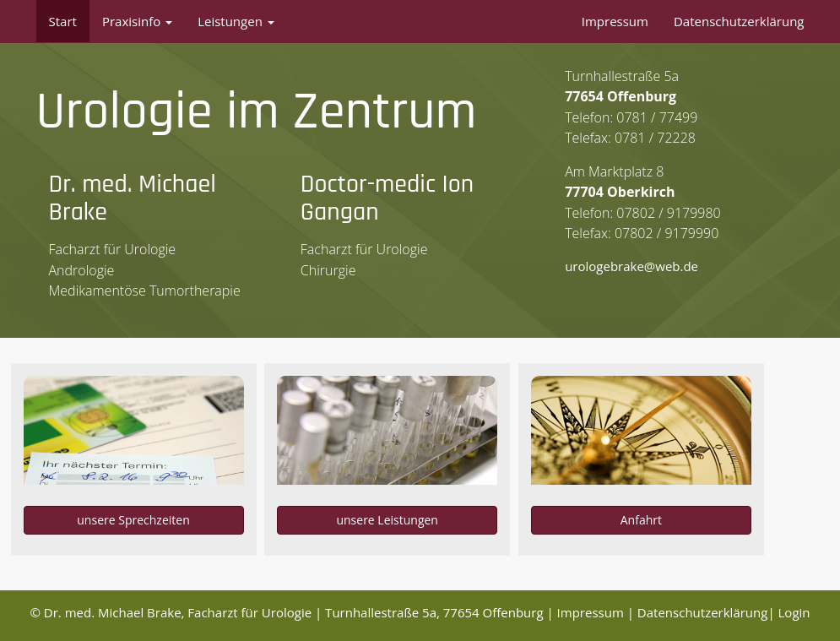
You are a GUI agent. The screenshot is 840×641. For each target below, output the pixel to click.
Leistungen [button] (236, 21)
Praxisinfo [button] (137, 21)
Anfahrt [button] (641, 520)
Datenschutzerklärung (739, 21)
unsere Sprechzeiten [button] (133, 520)
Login (794, 612)
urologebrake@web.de (631, 266)
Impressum (615, 21)
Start (63, 21)
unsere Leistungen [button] (387, 520)
